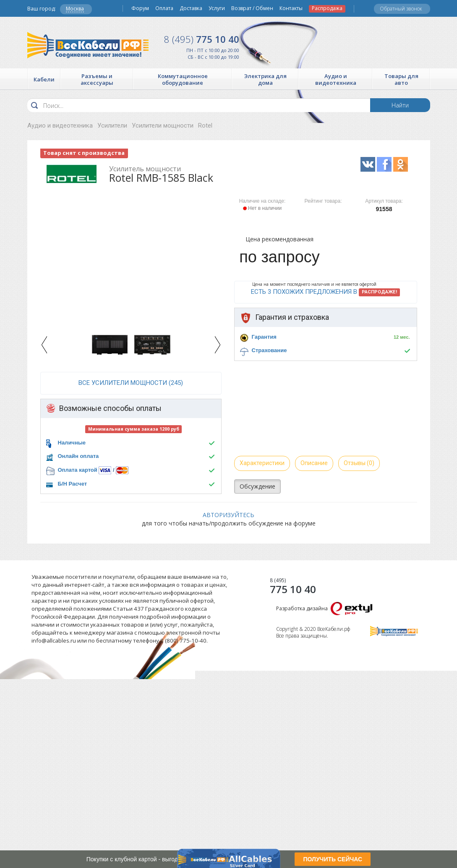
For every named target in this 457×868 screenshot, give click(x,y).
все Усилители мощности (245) (131, 383)
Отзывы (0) (359, 463)
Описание (314, 463)
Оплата (164, 8)
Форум (140, 8)
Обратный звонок (401, 9)
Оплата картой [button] (78, 470)
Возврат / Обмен (252, 8)
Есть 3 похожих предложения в (325, 292)
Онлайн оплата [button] (78, 456)
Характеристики (262, 463)
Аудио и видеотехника (60, 125)
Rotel (205, 125)
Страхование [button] (269, 350)
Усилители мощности (163, 125)
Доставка (191, 8)
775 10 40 (202, 39)
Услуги (217, 8)
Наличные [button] (72, 443)
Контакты (291, 8)
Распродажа (327, 8)
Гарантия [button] (264, 337)
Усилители (112, 125)
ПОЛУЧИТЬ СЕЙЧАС (333, 859)
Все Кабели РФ (88, 45)
